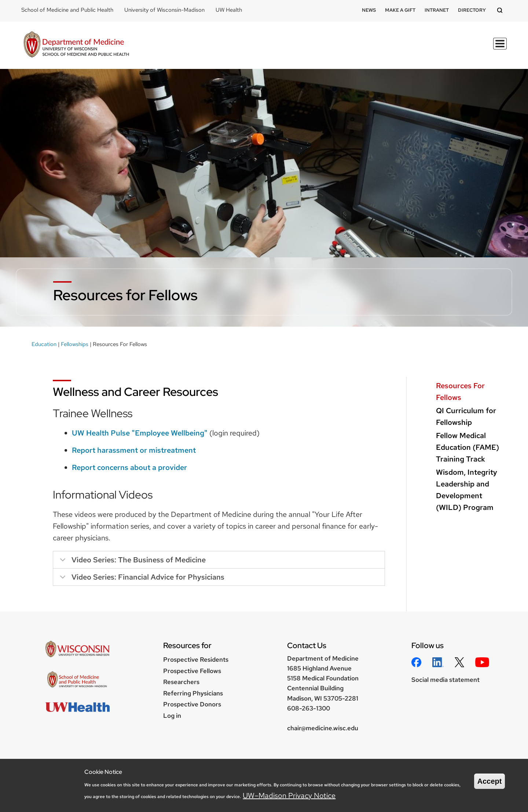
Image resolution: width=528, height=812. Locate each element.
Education (293, 48)
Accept (490, 781)
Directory (472, 10)
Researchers (181, 682)
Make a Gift (400, 10)
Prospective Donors (192, 704)
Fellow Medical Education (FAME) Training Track (467, 447)
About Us (486, 48)
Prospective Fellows (192, 671)
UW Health (229, 10)
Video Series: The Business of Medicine (131, 562)
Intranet (437, 10)
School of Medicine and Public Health (67, 10)
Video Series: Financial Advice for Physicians (141, 579)
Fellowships (75, 344)
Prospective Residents (196, 659)
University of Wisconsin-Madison (164, 10)
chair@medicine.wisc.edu (323, 728)
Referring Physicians (193, 693)
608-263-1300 (309, 708)
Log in (172, 716)
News (369, 10)
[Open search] (501, 11)
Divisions (376, 48)
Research (335, 48)
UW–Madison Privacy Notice (289, 796)
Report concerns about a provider (129, 467)
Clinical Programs (431, 48)
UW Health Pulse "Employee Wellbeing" (140, 433)
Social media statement (445, 680)
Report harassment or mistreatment (134, 450)
